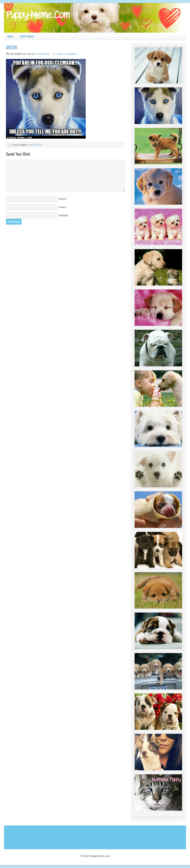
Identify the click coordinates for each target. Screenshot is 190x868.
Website (63, 215)
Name (62, 199)
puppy (39, 145)
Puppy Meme (95, 18)
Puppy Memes (27, 36)
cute (31, 145)
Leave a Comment (67, 54)
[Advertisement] (77, 836)
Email (62, 207)
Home (10, 36)
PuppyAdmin (43, 54)
